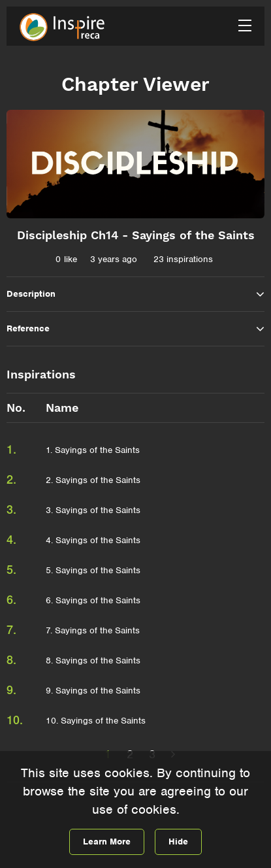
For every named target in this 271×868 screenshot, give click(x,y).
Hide (178, 842)
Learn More (107, 842)
